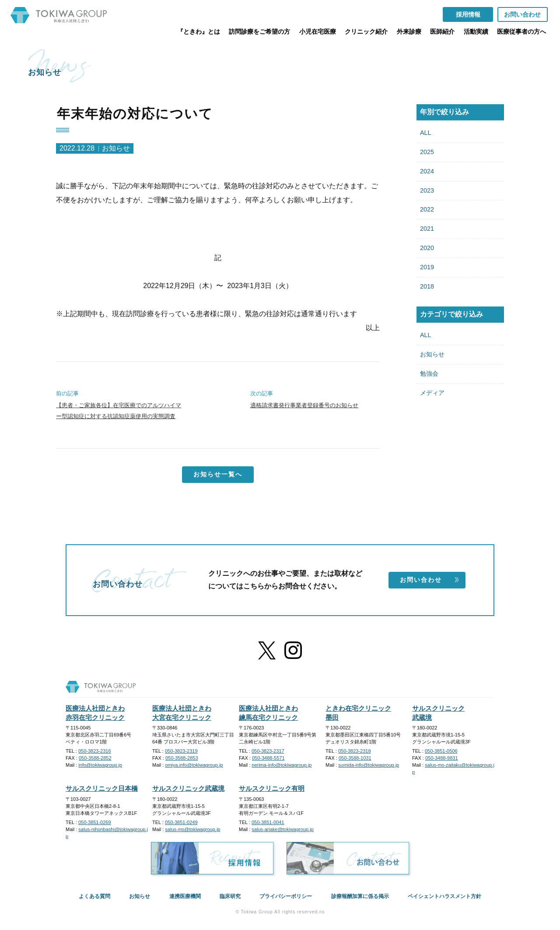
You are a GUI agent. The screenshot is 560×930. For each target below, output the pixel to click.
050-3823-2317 (268, 751)
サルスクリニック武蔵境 (188, 788)
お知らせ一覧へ (218, 474)
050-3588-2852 (95, 758)
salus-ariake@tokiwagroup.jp (282, 829)
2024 (427, 171)
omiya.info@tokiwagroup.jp (194, 765)
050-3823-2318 (355, 751)
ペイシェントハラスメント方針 (444, 896)
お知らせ (432, 354)
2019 (427, 267)
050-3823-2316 (95, 751)
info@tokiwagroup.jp (100, 765)
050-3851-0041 (268, 822)
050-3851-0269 (95, 822)
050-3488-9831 (442, 758)
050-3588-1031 (355, 758)
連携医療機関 (185, 896)
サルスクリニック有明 (272, 788)
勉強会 (429, 373)
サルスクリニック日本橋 (102, 788)
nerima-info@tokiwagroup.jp (282, 765)
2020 (427, 248)
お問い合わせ (430, 580)
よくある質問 (94, 896)
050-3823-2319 (181, 751)
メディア (432, 393)
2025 (427, 152)
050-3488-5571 (268, 758)
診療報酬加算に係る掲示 (360, 896)
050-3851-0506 (441, 751)
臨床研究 (230, 896)
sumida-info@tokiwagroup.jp (369, 765)
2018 (427, 286)
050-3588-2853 (182, 758)
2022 (427, 209)
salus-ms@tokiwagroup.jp (192, 829)
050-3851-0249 (181, 822)
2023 (427, 190)
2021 (427, 229)
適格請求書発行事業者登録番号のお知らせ (304, 405)
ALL (426, 133)
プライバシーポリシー (286, 896)
